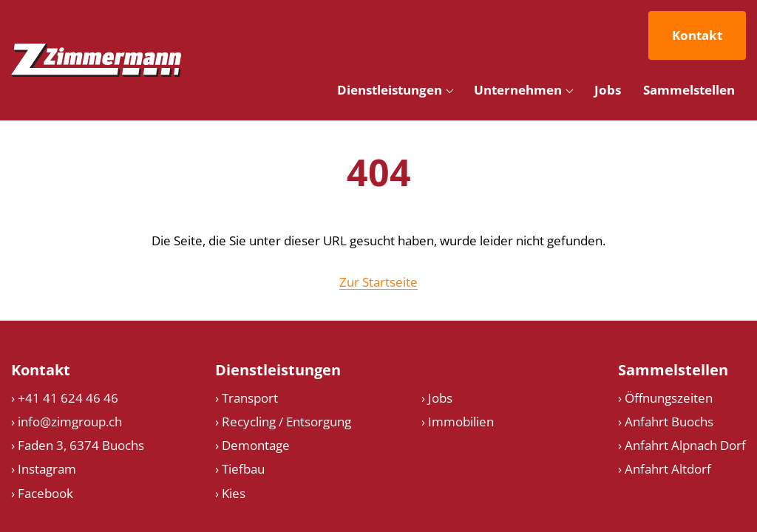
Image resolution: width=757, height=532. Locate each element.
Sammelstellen (689, 90)
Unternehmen (518, 90)
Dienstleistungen (390, 90)
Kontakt (697, 35)
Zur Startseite (378, 282)
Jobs (608, 90)
